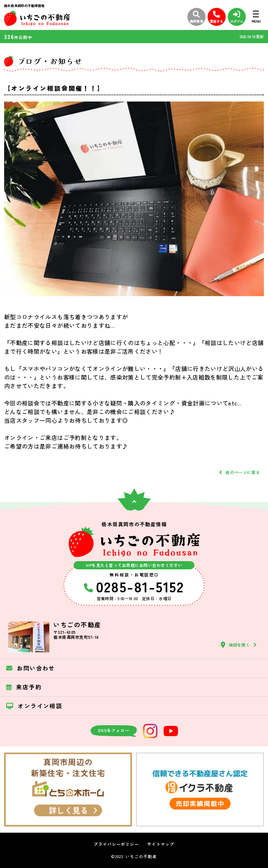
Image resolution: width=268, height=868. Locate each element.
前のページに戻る (243, 472)
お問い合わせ (31, 668)
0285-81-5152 (134, 586)
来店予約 (24, 687)
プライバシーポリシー (116, 844)
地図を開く (235, 645)
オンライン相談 (34, 706)
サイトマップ (161, 844)
